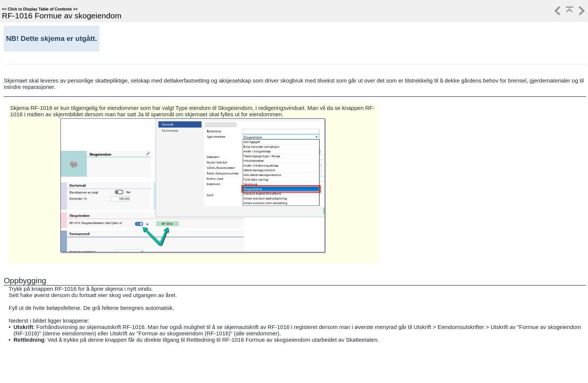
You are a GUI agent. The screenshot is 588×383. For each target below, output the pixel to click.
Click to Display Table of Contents (40, 9)
